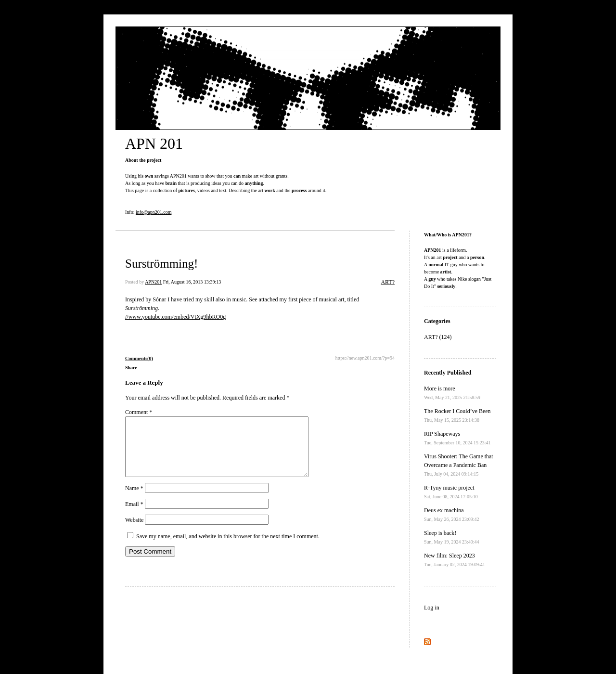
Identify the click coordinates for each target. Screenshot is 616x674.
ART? (388, 282)
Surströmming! (161, 264)
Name (134, 500)
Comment (139, 412)
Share (131, 368)
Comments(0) (139, 358)
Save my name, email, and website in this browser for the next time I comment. (228, 548)
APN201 (153, 282)
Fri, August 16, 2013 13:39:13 (192, 282)
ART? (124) (438, 337)
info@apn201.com (154, 212)
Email (134, 516)
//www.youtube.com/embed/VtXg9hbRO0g (175, 317)
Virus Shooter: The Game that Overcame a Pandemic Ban (459, 465)
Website (134, 531)
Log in (432, 608)
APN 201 (154, 143)
